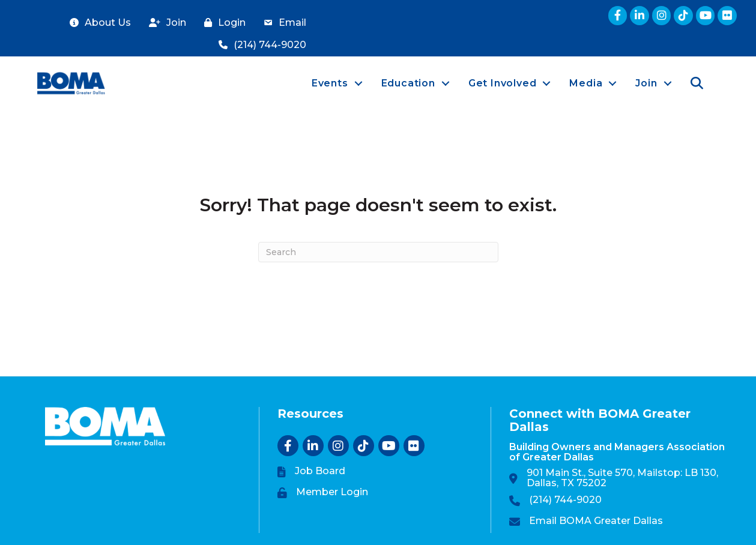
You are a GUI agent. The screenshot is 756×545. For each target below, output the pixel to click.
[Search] (378, 252)
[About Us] (97, 23)
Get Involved (503, 83)
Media (586, 83)
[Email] (282, 23)
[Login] (222, 23)
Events (330, 83)
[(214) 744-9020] (259, 45)
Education (408, 83)
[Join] (165, 23)
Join (646, 83)
